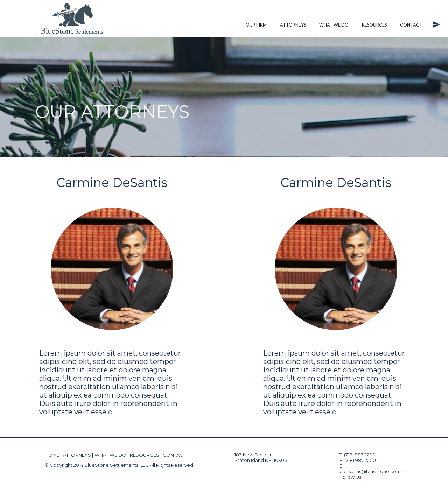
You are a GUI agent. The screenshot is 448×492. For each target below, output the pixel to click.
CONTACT (174, 455)
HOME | (53, 455)
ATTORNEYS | (78, 455)
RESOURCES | (146, 455)
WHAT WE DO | (111, 455)
